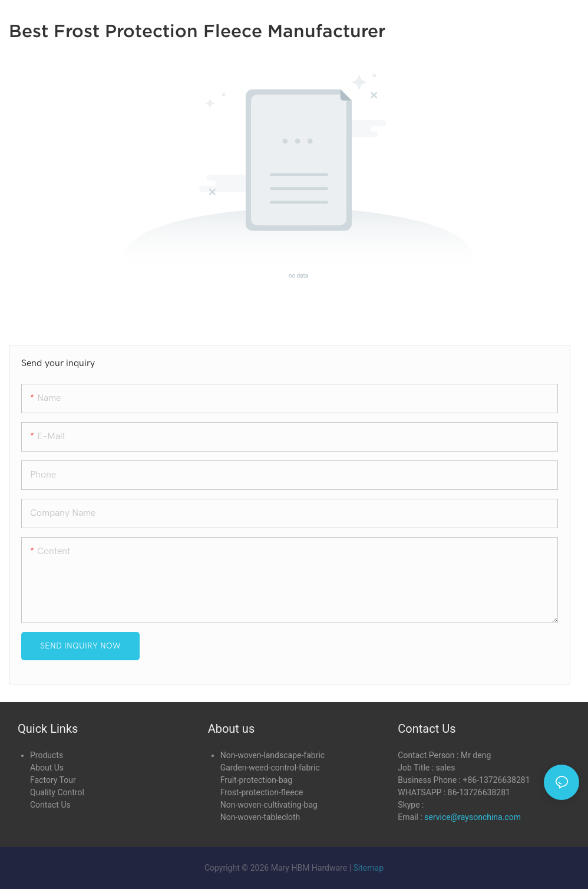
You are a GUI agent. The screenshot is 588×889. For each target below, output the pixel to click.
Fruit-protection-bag (257, 780)
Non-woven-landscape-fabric (272, 755)
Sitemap (369, 868)
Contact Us (50, 805)
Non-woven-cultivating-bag (269, 805)
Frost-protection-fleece (262, 792)
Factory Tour (53, 780)
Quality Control (57, 792)
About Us (47, 768)
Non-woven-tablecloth (260, 817)
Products (47, 755)
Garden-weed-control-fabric (270, 768)
